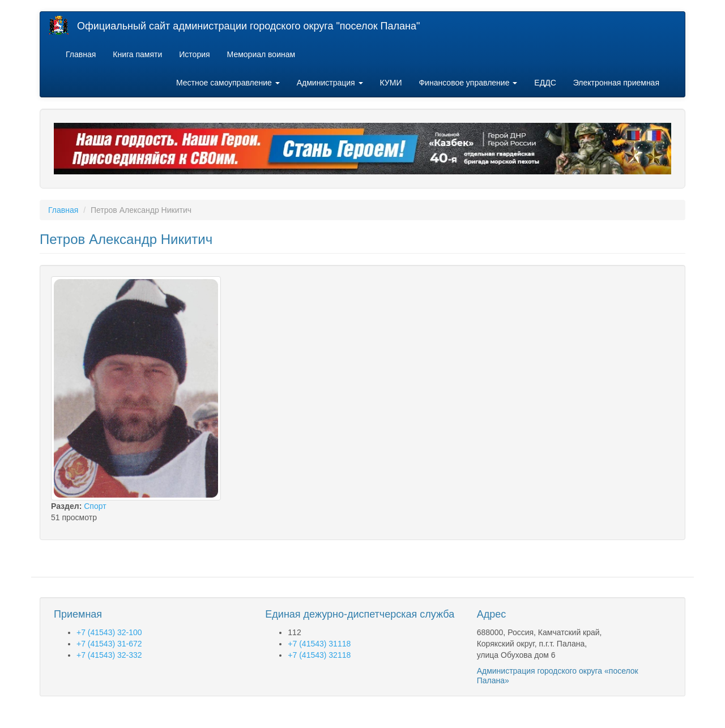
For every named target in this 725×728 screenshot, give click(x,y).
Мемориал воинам (261, 54)
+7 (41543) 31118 (319, 644)
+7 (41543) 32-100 (109, 632)
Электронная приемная (616, 83)
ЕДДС (545, 83)
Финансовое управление (468, 83)
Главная (81, 54)
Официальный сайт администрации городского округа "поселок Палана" (248, 26)
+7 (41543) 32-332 (109, 655)
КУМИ (391, 83)
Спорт (95, 506)
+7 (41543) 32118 (319, 655)
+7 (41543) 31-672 (109, 644)
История (194, 54)
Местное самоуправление (228, 83)
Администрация (330, 83)
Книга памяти (137, 54)
